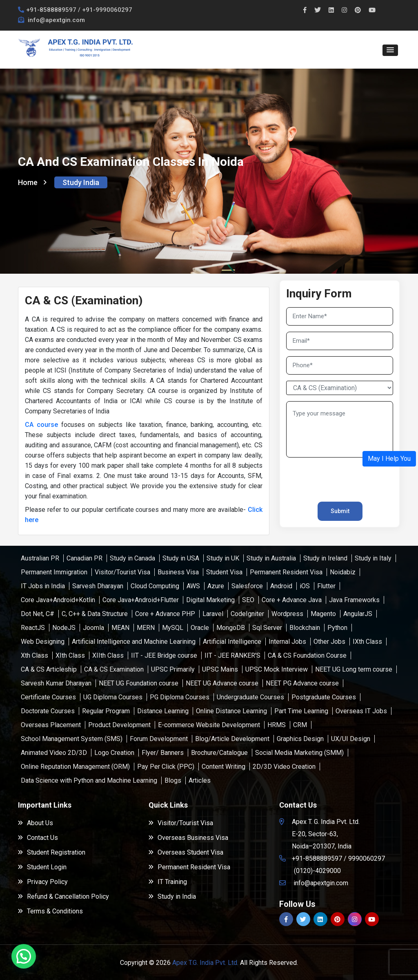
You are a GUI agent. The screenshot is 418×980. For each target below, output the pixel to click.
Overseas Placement (51, 725)
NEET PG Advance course (302, 683)
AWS (193, 586)
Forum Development (159, 739)
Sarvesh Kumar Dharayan (56, 683)
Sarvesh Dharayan (98, 586)
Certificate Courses (48, 697)
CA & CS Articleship (49, 669)
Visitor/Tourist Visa (122, 572)
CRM (300, 725)
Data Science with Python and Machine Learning (89, 780)
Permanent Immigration (54, 572)
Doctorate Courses (48, 711)
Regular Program (106, 711)
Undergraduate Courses (250, 697)
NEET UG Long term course (354, 669)
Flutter (326, 586)
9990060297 (367, 858)
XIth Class (70, 655)
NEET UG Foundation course (139, 683)
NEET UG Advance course (222, 683)
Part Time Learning (301, 711)
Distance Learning (163, 711)
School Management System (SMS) (72, 739)
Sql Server (267, 628)
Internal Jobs (287, 642)
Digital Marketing (210, 600)
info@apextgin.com (56, 20)
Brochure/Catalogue (219, 753)
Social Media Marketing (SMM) (299, 753)
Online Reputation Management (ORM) (75, 767)
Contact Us (38, 838)
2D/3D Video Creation (284, 767)
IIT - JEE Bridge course (164, 655)
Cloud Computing (155, 586)
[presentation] (334, 476)
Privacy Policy (43, 882)
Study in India (172, 896)
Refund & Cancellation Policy (63, 896)
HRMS (277, 725)
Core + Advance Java (292, 600)
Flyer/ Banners (163, 753)
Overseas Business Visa (188, 838)
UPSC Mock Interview (277, 669)
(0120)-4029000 (317, 871)
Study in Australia (271, 558)
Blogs (173, 780)
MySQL (173, 628)
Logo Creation (114, 753)
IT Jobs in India (43, 586)
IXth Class (367, 642)
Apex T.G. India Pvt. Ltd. (205, 963)
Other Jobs (329, 642)
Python (337, 628)
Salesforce (247, 586)
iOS (305, 586)
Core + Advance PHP (165, 614)
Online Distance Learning (231, 711)
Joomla (93, 628)
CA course (41, 425)
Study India (81, 182)
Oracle (200, 628)
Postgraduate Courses (324, 697)
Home (32, 182)
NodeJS (64, 628)
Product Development (119, 725)
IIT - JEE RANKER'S (232, 655)
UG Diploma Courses (113, 697)
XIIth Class (108, 655)
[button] (390, 50)
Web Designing (43, 642)
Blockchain (305, 628)
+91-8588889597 (51, 10)
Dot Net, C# (38, 614)
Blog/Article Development (232, 739)
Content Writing (223, 767)
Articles (200, 780)
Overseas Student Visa (186, 852)
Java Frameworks (354, 600)
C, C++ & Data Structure (95, 614)
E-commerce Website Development (209, 725)
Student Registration (52, 852)
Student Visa (224, 572)
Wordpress (287, 614)
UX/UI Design (351, 739)
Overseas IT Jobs (361, 711)
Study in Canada (132, 558)
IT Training (168, 882)
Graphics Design (300, 739)
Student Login (42, 867)
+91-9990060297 (107, 10)
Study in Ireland (325, 558)
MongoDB (231, 628)
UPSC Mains (220, 669)
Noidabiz (343, 572)
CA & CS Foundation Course (307, 655)
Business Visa (178, 572)
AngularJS (358, 614)
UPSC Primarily (173, 669)
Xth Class (34, 655)
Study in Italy (373, 558)
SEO (248, 600)
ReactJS (33, 628)
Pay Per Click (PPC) (166, 767)
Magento (323, 614)
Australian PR (40, 558)
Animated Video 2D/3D (54, 753)
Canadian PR (84, 558)
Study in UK (223, 558)
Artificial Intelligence (232, 642)
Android (281, 586)
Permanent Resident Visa (286, 572)
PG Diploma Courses (180, 697)
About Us (36, 823)
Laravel (213, 614)
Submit (340, 511)
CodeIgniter (247, 614)
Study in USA (181, 558)
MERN (146, 628)
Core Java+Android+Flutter (141, 600)
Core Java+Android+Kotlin (58, 600)
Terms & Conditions (50, 911)
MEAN (120, 628)
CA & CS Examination (114, 669)
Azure (216, 586)
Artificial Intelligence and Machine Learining (134, 642)
